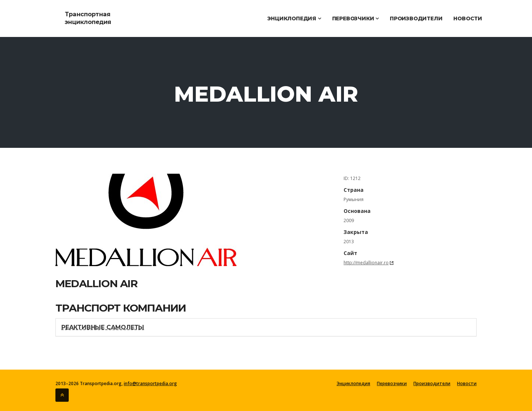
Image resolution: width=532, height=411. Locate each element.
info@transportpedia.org (150, 383)
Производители (416, 18)
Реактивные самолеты (103, 327)
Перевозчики (355, 18)
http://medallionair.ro (366, 263)
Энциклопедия (294, 18)
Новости (468, 18)
